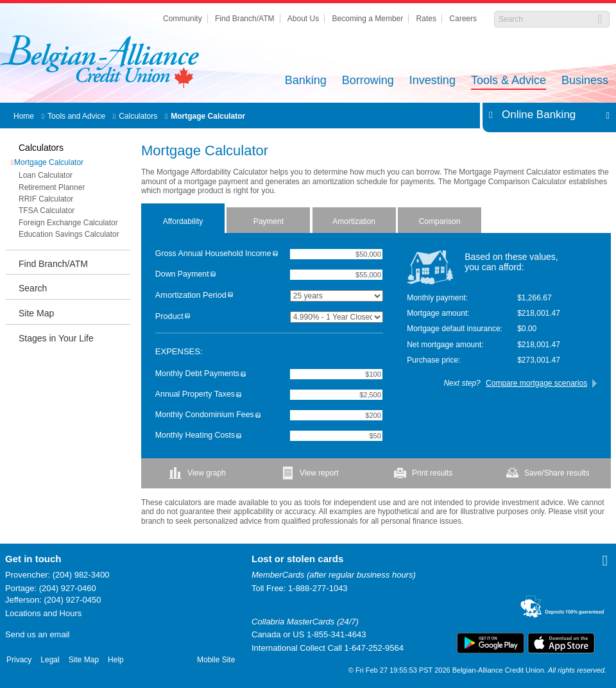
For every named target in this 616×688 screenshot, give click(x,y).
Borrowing (368, 81)
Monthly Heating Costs (198, 435)
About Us (303, 19)
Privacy (19, 660)
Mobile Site (216, 660)
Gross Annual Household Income (217, 254)
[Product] (337, 317)
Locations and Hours (43, 613)
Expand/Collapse (604, 115)
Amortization (354, 221)
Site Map (36, 313)
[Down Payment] (336, 275)
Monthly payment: (437, 298)
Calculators (138, 116)
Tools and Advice (76, 116)
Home (24, 116)
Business (585, 81)
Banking (306, 81)
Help (116, 660)
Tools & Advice (509, 81)
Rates (426, 19)
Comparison (440, 221)
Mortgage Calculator (208, 116)
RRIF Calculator (46, 199)
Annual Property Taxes (198, 394)
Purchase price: (433, 360)
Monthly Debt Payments (201, 374)
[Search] (545, 19)
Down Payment (185, 274)
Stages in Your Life (56, 338)
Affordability (183, 221)
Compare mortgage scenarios (536, 383)
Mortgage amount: (438, 313)
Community (183, 19)
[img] (275, 254)
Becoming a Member (368, 19)
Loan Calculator (46, 175)
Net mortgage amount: (445, 345)
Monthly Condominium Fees (208, 415)
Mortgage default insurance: (455, 329)
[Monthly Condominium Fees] (336, 415)
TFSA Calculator (47, 211)
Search (33, 288)
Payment (269, 221)
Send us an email (37, 634)
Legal (50, 660)
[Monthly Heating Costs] (336, 436)
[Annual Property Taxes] (336, 395)
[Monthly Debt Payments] (336, 374)
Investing (432, 81)
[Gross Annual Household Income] (336, 254)
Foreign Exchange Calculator (68, 223)
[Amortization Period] (337, 296)
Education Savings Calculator (69, 234)
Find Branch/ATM (244, 19)
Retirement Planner (52, 187)
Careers (463, 19)
